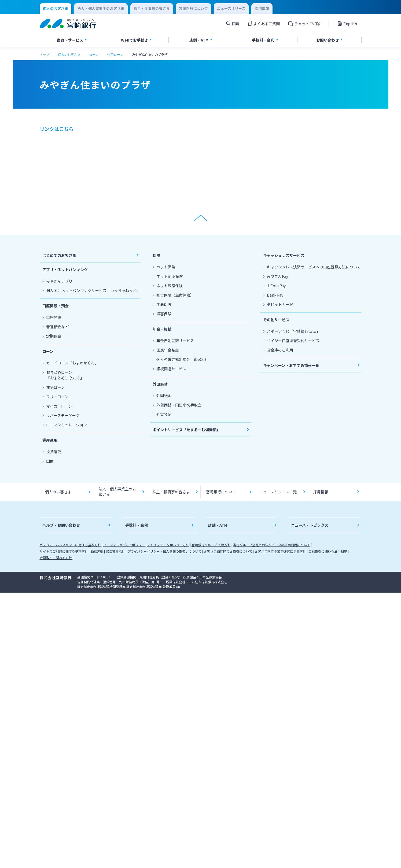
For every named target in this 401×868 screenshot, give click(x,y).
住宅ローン (115, 55)
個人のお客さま (69, 55)
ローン (94, 55)
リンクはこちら (57, 129)
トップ (45, 55)
